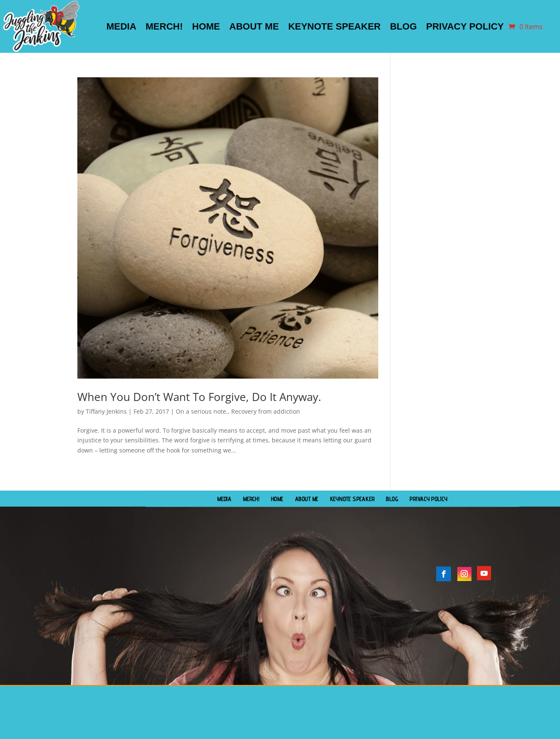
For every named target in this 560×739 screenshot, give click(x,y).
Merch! (164, 26)
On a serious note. (202, 411)
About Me (254, 26)
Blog (404, 26)
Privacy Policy (465, 26)
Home (206, 26)
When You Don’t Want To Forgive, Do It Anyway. (199, 397)
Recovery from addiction (266, 411)
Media (122, 26)
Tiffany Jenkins (106, 411)
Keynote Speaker (335, 26)
